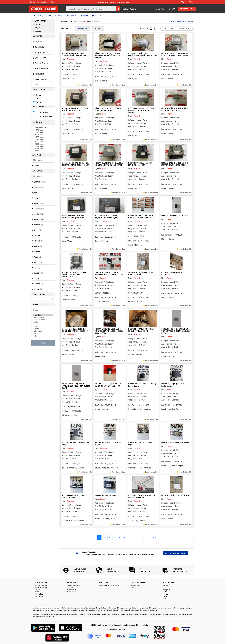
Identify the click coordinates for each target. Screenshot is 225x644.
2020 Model (43, 144)
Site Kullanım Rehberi (42, 585)
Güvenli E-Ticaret (188, 2)
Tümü (38, 102)
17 (146, 538)
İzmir (43, 324)
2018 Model (43, 149)
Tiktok (165, 596)
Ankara (43, 322)
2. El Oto (70, 587)
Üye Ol (172, 9)
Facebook (166, 585)
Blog (53, 2)
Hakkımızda (39, 596)
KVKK (37, 592)
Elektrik (71, 16)
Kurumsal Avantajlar (38, 2)
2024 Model (43, 135)
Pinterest (166, 594)
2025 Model (43, 132)
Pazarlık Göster (42, 112)
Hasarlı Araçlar (72, 590)
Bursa (43, 327)
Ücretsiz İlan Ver (187, 9)
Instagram (166, 590)
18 (153, 538)
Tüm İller (43, 315)
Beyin (84, 16)
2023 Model (43, 137)
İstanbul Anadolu (43, 320)
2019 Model (43, 146)
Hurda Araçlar (72, 592)
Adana (43, 329)
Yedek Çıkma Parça (74, 585)
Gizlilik (37, 590)
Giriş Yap (160, 9)
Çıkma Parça (56, 16)
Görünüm (144, 29)
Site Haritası (39, 594)
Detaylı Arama (129, 9)
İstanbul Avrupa (43, 317)
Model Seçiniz (43, 128)
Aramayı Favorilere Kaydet (182, 21)
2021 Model (43, 142)
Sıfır (37, 98)
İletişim (133, 587)
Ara (43, 343)
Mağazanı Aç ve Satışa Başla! (109, 585)
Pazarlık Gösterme (44, 116)
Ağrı (43, 336)
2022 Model (43, 139)
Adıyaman (43, 331)
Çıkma (38, 95)
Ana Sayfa (39, 16)
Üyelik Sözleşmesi (41, 587)
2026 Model (43, 130)
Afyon (43, 334)
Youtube (166, 592)
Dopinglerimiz (136, 585)
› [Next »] (158, 538)
